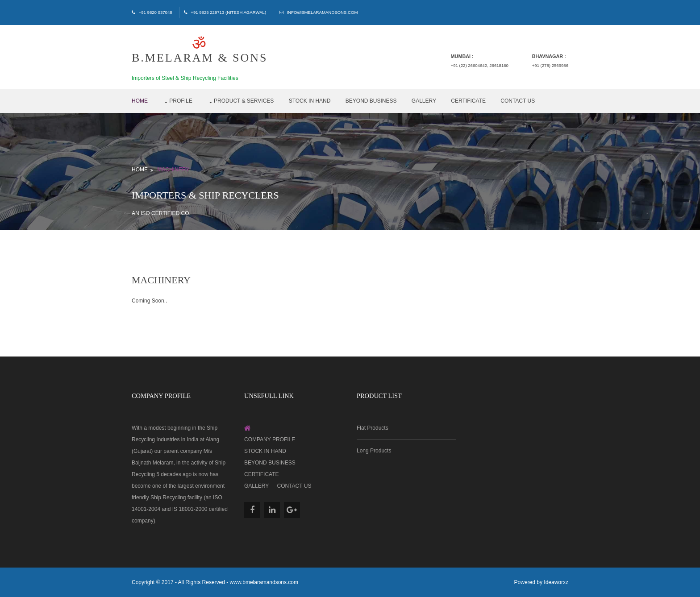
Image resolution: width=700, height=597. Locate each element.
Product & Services (244, 101)
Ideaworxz (556, 582)
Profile (181, 101)
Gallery (424, 101)
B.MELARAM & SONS (200, 50)
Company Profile (270, 439)
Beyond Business (371, 101)
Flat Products (373, 428)
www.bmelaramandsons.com (264, 582)
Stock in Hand (310, 101)
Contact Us (518, 101)
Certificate (468, 101)
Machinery (173, 170)
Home (140, 101)
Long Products (374, 451)
